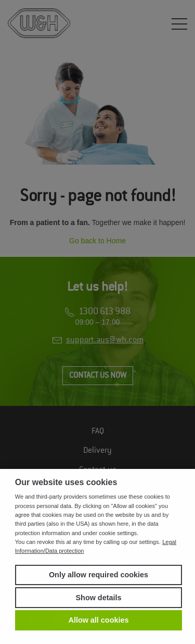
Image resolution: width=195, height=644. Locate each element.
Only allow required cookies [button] (99, 575)
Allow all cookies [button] (99, 620)
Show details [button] (99, 598)
